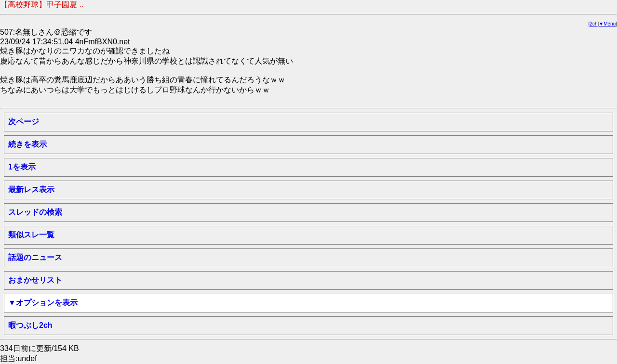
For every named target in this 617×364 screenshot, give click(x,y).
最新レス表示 (31, 189)
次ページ (24, 122)
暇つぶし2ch (30, 325)
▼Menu (607, 24)
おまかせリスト (35, 280)
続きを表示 (27, 144)
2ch (594, 24)
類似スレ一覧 (31, 235)
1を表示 (22, 167)
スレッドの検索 (35, 212)
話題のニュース (35, 257)
